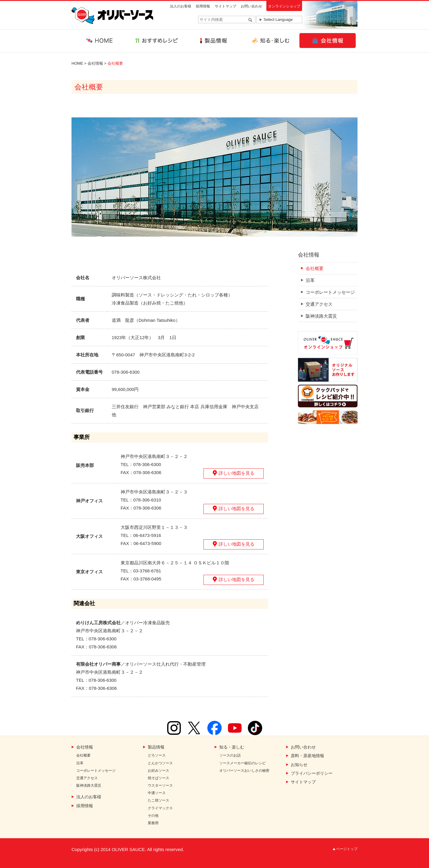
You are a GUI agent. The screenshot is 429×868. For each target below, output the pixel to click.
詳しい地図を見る (237, 473)
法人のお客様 (181, 6)
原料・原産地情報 (307, 756)
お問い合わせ (251, 6)
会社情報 (95, 63)
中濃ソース (157, 793)
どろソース (157, 756)
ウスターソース (160, 786)
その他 (153, 816)
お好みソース (158, 771)
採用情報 (203, 6)
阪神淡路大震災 (321, 316)
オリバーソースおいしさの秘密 (244, 771)
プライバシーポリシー (312, 773)
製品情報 (156, 747)
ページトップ (347, 849)
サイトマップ (226, 6)
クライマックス (160, 808)
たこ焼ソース (158, 801)
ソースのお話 (230, 756)
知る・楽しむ (232, 747)
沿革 (310, 280)
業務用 (153, 823)
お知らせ (299, 765)
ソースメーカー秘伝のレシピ (243, 763)
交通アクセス (319, 304)
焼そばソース (158, 778)
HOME (77, 63)
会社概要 (315, 268)
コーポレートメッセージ (330, 292)
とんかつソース (160, 763)
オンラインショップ (284, 6)
